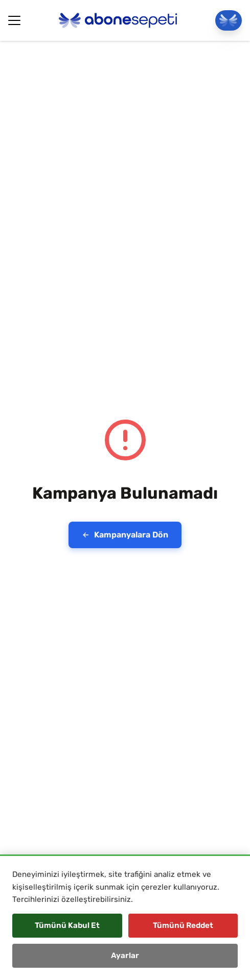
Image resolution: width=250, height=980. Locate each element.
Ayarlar (125, 955)
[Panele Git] (229, 20)
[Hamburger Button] (14, 20)
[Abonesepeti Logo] (118, 20)
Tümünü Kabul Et (67, 925)
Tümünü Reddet (183, 925)
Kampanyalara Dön (125, 535)
